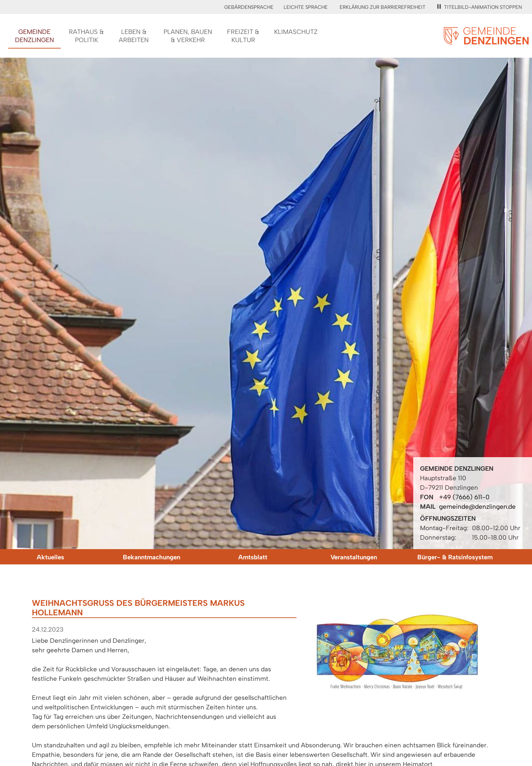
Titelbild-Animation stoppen (480, 7)
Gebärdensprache (249, 7)
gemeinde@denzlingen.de (477, 507)
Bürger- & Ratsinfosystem (455, 557)
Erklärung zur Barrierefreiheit (383, 7)
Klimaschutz (296, 32)
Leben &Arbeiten (134, 36)
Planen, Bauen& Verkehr (188, 36)
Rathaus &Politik (86, 36)
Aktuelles (50, 557)
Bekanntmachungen (151, 557)
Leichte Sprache (306, 7)
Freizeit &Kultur (243, 36)
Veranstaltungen (354, 557)
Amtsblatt (253, 557)
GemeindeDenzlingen (34, 36)
